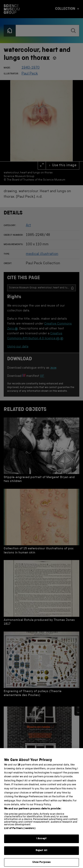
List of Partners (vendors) (20, 833)
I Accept (41, 843)
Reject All (41, 855)
